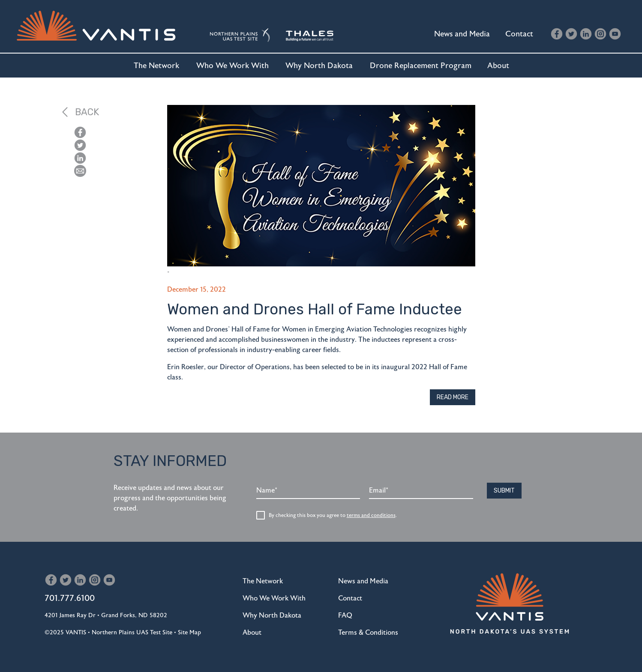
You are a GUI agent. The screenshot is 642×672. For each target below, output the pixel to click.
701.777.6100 (70, 598)
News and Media (462, 34)
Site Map (189, 632)
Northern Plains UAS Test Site (132, 632)
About (498, 66)
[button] (80, 171)
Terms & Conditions (368, 633)
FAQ (345, 615)
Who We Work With (232, 66)
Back (80, 112)
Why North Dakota (319, 66)
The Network (156, 66)
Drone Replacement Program (421, 66)
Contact (519, 34)
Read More (453, 397)
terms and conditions (371, 515)
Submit (504, 491)
